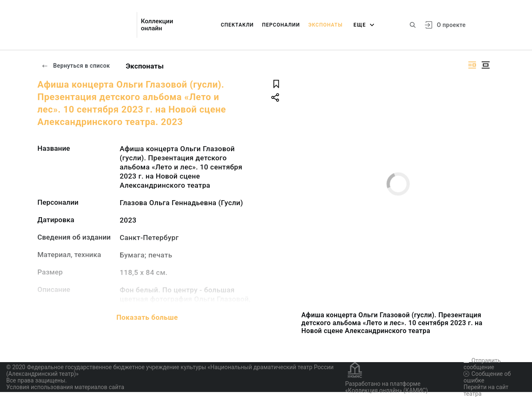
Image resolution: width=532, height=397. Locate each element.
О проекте (451, 25)
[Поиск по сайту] (413, 25)
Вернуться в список (76, 66)
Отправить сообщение (482, 364)
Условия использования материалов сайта (65, 387)
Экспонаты (326, 25)
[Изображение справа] (472, 65)
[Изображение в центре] (485, 65)
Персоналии (281, 25)
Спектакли (237, 25)
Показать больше (147, 317)
